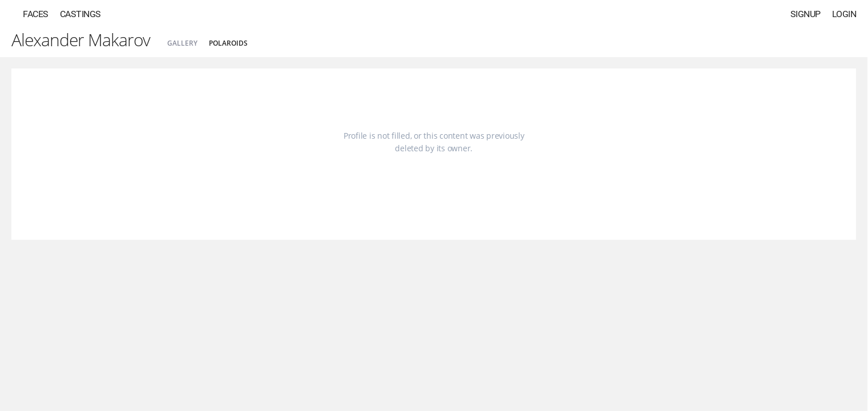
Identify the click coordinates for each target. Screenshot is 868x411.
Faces (36, 14)
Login (844, 14)
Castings (80, 14)
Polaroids (228, 43)
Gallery (182, 43)
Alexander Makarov (81, 40)
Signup (806, 14)
